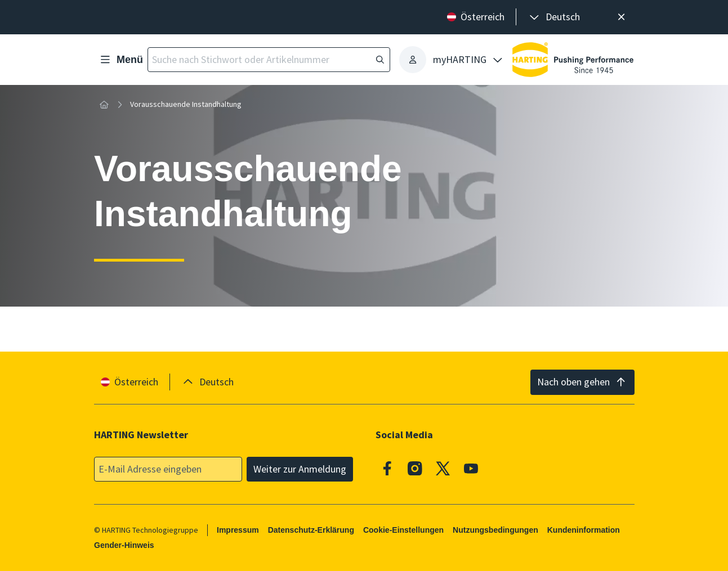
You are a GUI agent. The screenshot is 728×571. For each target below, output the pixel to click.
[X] (443, 469)
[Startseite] (104, 105)
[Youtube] (471, 469)
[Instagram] (415, 469)
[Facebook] (387, 469)
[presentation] (554, 17)
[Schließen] (622, 17)
